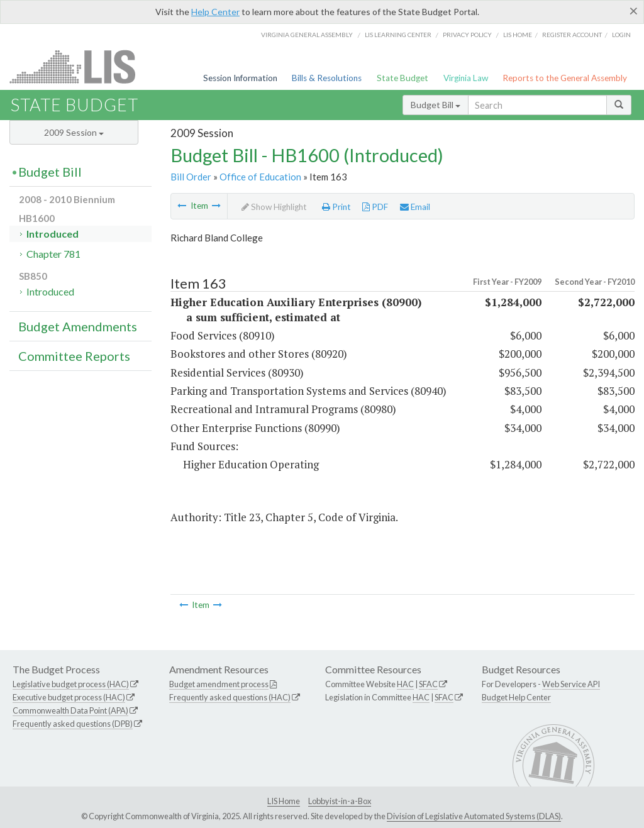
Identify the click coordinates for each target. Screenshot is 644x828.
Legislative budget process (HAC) (71, 684)
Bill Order (191, 177)
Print (336, 207)
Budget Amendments (78, 326)
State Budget (402, 78)
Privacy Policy (467, 35)
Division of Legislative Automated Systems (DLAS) (474, 816)
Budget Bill (436, 105)
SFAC (428, 684)
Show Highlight (274, 207)
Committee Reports (74, 356)
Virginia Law (466, 78)
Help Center (215, 12)
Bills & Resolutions (327, 78)
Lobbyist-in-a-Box (340, 801)
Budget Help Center (516, 697)
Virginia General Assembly (307, 35)
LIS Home (284, 801)
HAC (405, 684)
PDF (375, 207)
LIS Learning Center (398, 35)
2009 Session (74, 132)
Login (621, 35)
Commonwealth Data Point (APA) (70, 710)
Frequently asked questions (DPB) (73, 724)
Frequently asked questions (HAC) (230, 697)
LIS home (518, 35)
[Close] (634, 11)
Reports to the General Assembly (565, 78)
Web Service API (571, 684)
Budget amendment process (219, 684)
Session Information (240, 78)
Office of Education (260, 177)
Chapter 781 (53, 254)
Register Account (572, 35)
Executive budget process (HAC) (69, 697)
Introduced (53, 234)
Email (415, 207)
